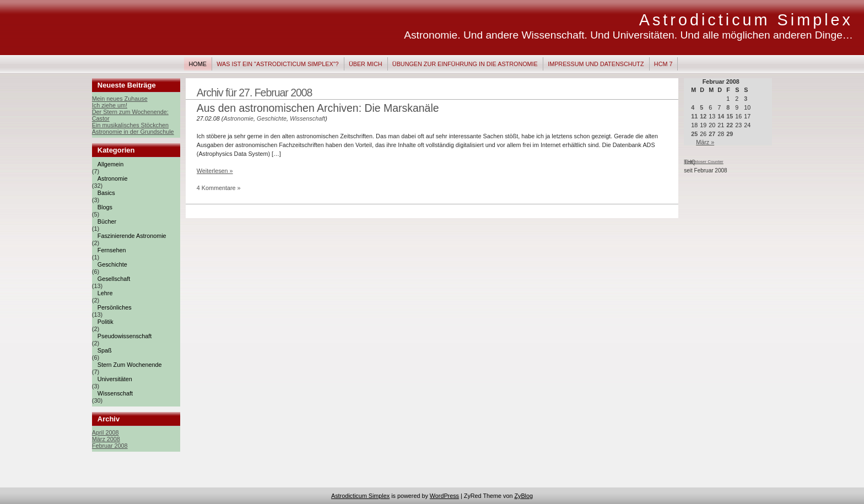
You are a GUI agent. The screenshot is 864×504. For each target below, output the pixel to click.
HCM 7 (663, 64)
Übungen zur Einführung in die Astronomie (465, 64)
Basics (106, 193)
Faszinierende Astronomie (132, 236)
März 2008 (106, 439)
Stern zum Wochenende (130, 365)
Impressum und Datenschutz (596, 64)
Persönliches (115, 307)
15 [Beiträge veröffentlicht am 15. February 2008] (730, 116)
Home (198, 64)
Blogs (105, 207)
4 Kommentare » (219, 188)
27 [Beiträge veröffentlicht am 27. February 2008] (712, 134)
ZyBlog (523, 496)
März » (705, 142)
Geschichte (112, 264)
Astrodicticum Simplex (746, 20)
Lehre (105, 293)
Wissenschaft (115, 393)
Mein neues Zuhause (120, 99)
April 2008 (106, 432)
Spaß (105, 350)
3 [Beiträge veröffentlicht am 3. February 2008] (746, 99)
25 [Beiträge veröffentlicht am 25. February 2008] (694, 134)
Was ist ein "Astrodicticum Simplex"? (277, 64)
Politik (106, 322)
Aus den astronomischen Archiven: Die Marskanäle (318, 108)
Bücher (107, 221)
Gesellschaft (114, 279)
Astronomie (113, 178)
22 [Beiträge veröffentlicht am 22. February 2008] (730, 125)
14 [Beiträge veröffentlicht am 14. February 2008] (721, 116)
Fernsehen (112, 250)
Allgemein (110, 164)
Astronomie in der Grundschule (133, 132)
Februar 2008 (110, 446)
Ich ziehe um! (110, 105)
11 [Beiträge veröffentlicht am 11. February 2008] (694, 116)
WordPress (444, 496)
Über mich (366, 64)
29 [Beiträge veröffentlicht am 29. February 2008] (730, 134)
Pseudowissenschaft (125, 336)
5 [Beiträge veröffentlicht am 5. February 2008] (701, 107)
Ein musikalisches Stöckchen (130, 125)
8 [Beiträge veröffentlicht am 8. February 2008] (728, 107)
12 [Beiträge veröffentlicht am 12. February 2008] (703, 116)
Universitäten (115, 379)
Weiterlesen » (215, 171)
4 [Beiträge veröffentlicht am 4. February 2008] (693, 107)
